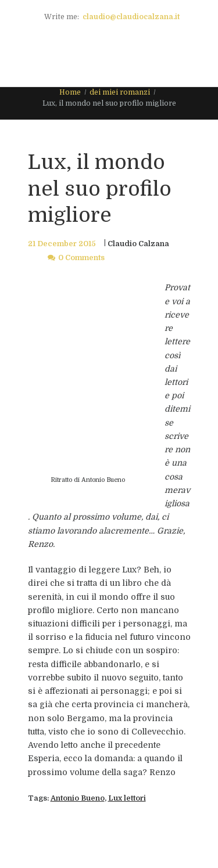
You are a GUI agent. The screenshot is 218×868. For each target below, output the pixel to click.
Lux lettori (127, 798)
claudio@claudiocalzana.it (131, 17)
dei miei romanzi (120, 92)
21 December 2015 (62, 244)
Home (70, 92)
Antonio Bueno (78, 798)
